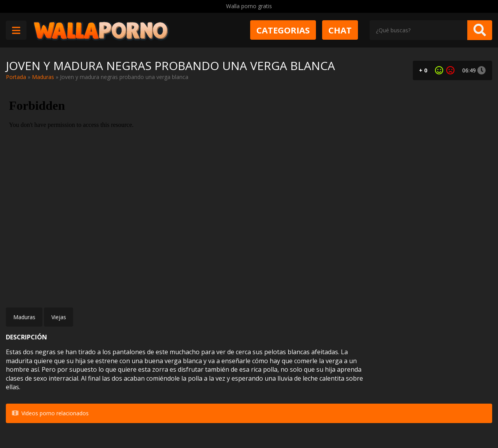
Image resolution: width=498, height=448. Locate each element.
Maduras (43, 77)
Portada (16, 77)
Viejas (59, 317)
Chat (340, 30)
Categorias (283, 30)
